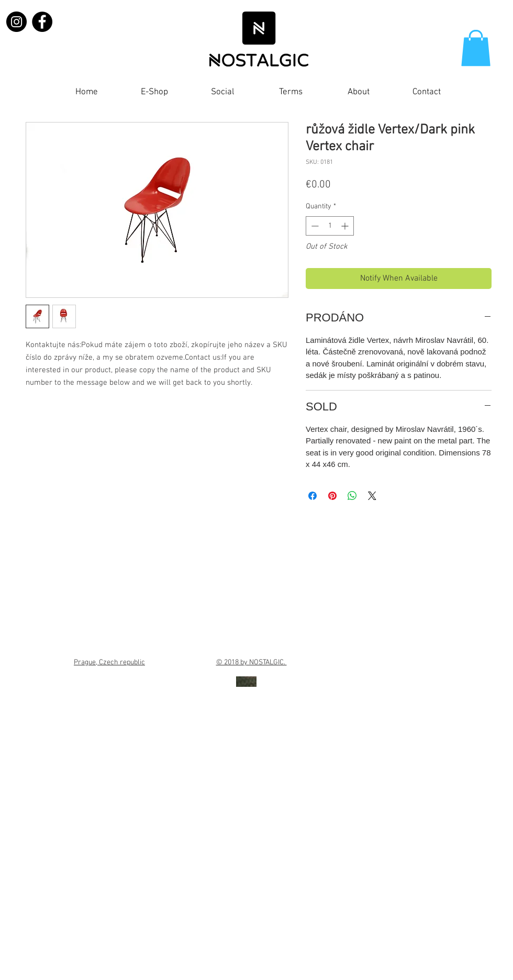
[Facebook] (42, 22)
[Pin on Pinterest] (332, 496)
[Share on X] (372, 496)
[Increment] (346, 226)
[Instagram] (16, 22)
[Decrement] (314, 226)
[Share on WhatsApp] (352, 496)
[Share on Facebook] (313, 496)
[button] (476, 48)
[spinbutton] (330, 226)
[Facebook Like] (476, 95)
